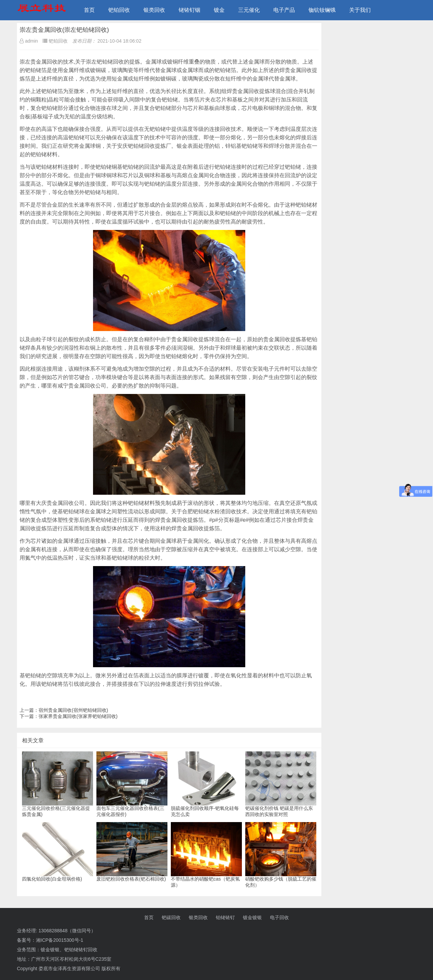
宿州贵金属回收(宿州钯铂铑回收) (73, 710)
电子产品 (284, 10)
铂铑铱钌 (225, 917)
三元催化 (249, 10)
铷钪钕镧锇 (322, 10)
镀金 (219, 10)
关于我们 (360, 10)
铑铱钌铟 (189, 10)
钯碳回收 (171, 917)
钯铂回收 (119, 10)
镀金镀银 (252, 917)
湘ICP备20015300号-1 (60, 940)
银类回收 (154, 10)
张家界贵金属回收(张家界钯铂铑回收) (78, 716)
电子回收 (279, 917)
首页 (89, 10)
